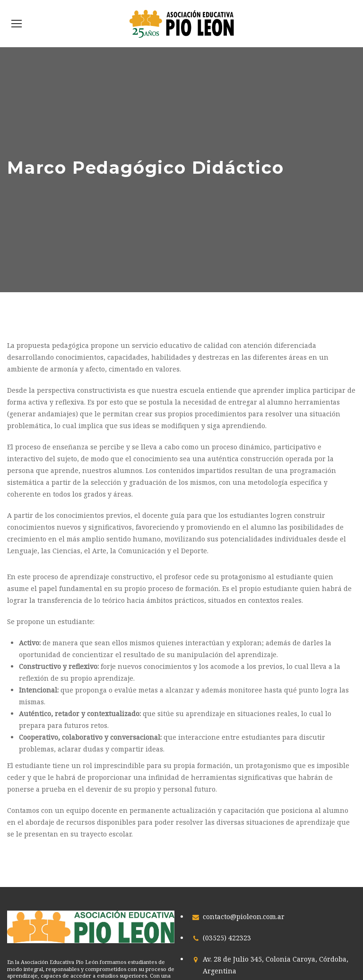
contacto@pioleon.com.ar (244, 917)
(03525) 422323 (227, 938)
